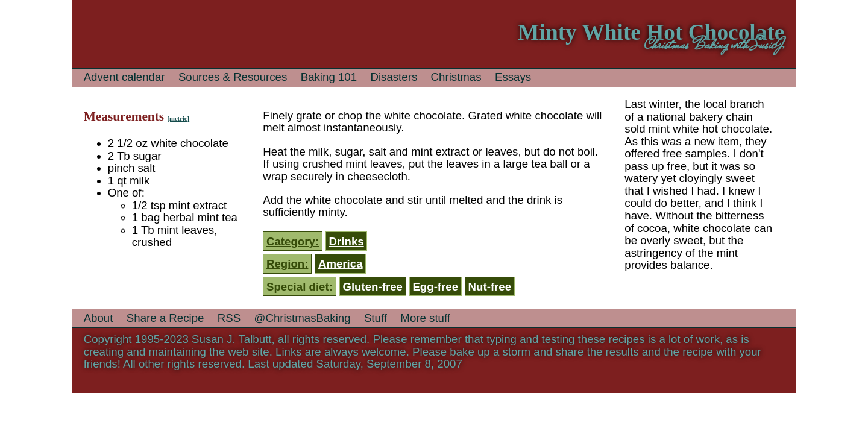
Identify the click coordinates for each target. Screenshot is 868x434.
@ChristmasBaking (303, 318)
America (341, 264)
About (99, 318)
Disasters (394, 77)
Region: (287, 264)
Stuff (376, 318)
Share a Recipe (165, 318)
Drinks (347, 241)
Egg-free (435, 286)
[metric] (178, 118)
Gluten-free (373, 286)
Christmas (456, 77)
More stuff (425, 318)
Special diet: (300, 286)
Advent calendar (124, 77)
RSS (229, 318)
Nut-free (490, 286)
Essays (513, 77)
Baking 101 (329, 77)
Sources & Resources (233, 77)
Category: (293, 241)
